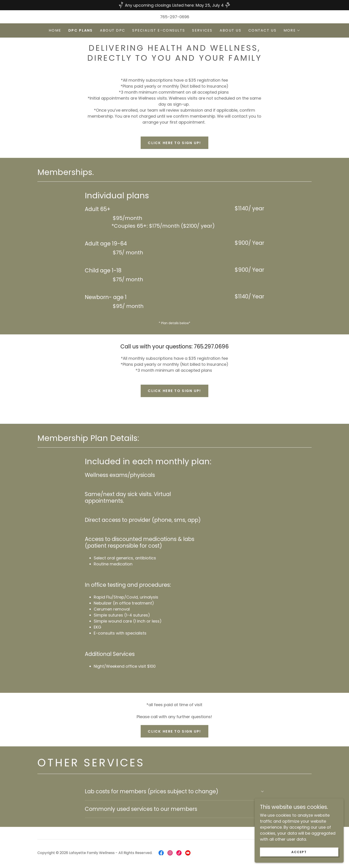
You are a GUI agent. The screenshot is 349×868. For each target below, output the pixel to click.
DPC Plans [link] (81, 30)
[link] (161, 853)
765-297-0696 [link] (175, 17)
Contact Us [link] (262, 30)
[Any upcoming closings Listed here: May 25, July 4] (174, 5)
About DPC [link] (113, 30)
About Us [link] (230, 30)
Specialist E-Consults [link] (159, 30)
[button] (292, 30)
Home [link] (55, 30)
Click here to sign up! (174, 143)
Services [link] (202, 30)
